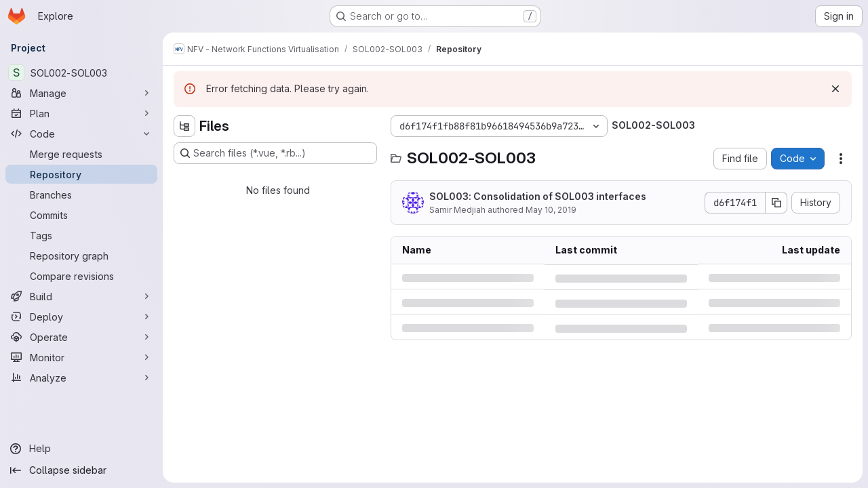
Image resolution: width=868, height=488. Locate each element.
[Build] (81, 296)
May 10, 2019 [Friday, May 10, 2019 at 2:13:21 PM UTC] (551, 210)
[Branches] (81, 195)
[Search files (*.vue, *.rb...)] (275, 153)
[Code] (81, 134)
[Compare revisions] (81, 276)
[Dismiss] (835, 89)
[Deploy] (81, 317)
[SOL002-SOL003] (81, 73)
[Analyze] (81, 378)
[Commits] (81, 215)
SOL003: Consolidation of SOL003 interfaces (538, 196)
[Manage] (81, 93)
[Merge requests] (81, 154)
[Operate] (81, 337)
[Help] (81, 449)
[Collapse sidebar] (81, 470)
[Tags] (81, 235)
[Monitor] (81, 357)
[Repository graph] (81, 256)
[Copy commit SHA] (776, 203)
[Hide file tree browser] (184, 126)
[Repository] (81, 174)
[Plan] (81, 113)
